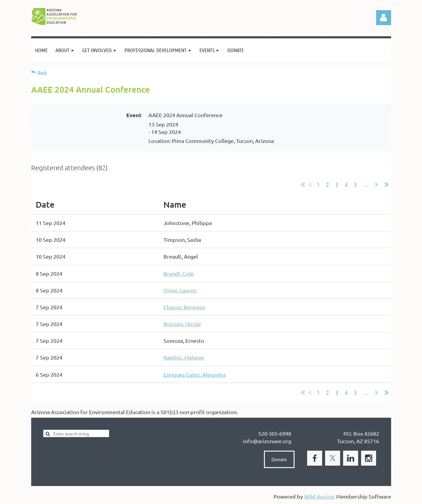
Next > (376, 185)
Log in (384, 18)
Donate (279, 459)
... (366, 185)
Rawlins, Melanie (184, 357)
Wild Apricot (320, 496)
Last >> (387, 185)
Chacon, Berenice (184, 307)
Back (42, 72)
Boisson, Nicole (182, 324)
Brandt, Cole (179, 273)
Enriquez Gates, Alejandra (195, 374)
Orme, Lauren (180, 290)
